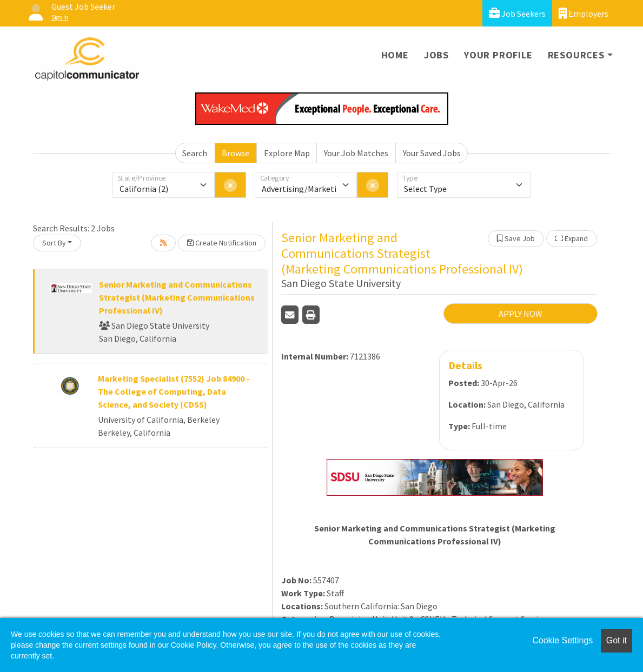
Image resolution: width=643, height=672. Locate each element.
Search (195, 153)
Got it (617, 640)
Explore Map (287, 153)
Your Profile (498, 55)
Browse (236, 153)
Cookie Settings (562, 640)
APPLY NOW (521, 314)
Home (395, 55)
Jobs (436, 55)
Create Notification (222, 243)
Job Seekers (517, 13)
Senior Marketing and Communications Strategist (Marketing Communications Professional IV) (177, 297)
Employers (584, 13)
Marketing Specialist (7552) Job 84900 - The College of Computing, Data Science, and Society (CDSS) (174, 391)
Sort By (54, 243)
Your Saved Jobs (432, 153)
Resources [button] (576, 55)
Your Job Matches (356, 153)
